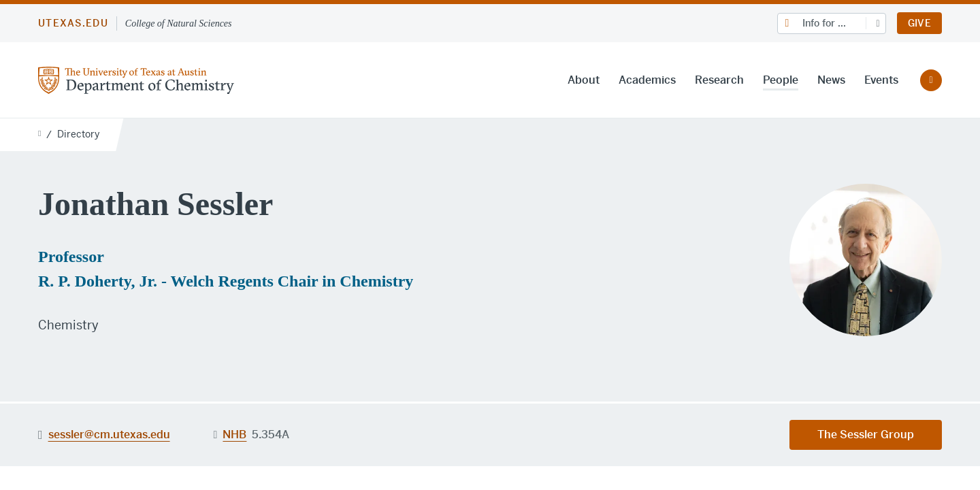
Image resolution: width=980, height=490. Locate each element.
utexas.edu (73, 23)
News (831, 80)
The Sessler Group (866, 435)
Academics (647, 80)
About (584, 80)
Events (881, 80)
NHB (234, 435)
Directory (78, 134)
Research (719, 80)
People (781, 80)
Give (919, 23)
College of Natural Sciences (179, 23)
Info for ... (824, 23)
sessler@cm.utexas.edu (109, 434)
